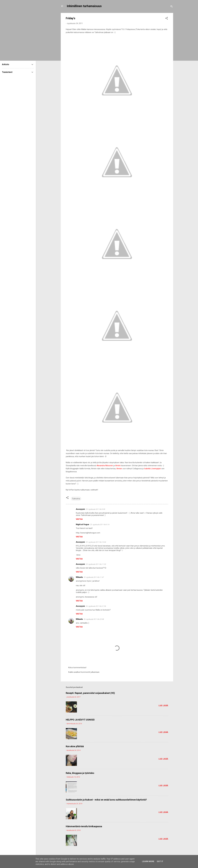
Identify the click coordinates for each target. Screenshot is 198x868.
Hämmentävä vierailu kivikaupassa (84, 826)
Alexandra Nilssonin (105, 466)
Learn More (148, 861)
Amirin (118, 466)
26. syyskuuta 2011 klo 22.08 (94, 619)
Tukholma (76, 499)
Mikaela (79, 577)
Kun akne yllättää (75, 746)
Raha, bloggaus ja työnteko (80, 773)
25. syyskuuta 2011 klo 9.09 (95, 509)
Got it (160, 861)
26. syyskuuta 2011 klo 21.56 (96, 606)
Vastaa (79, 519)
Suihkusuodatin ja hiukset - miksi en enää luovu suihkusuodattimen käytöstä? (106, 800)
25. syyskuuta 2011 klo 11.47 (94, 577)
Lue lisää (163, 706)
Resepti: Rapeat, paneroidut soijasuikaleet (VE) (90, 693)
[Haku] (172, 7)
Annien (119, 469)
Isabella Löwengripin (152, 469)
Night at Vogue (83, 524)
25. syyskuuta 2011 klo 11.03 (96, 564)
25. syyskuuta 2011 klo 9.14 (100, 525)
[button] (167, 19)
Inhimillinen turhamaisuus (84, 6)
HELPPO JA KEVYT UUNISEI (80, 720)
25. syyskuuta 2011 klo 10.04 (96, 542)
